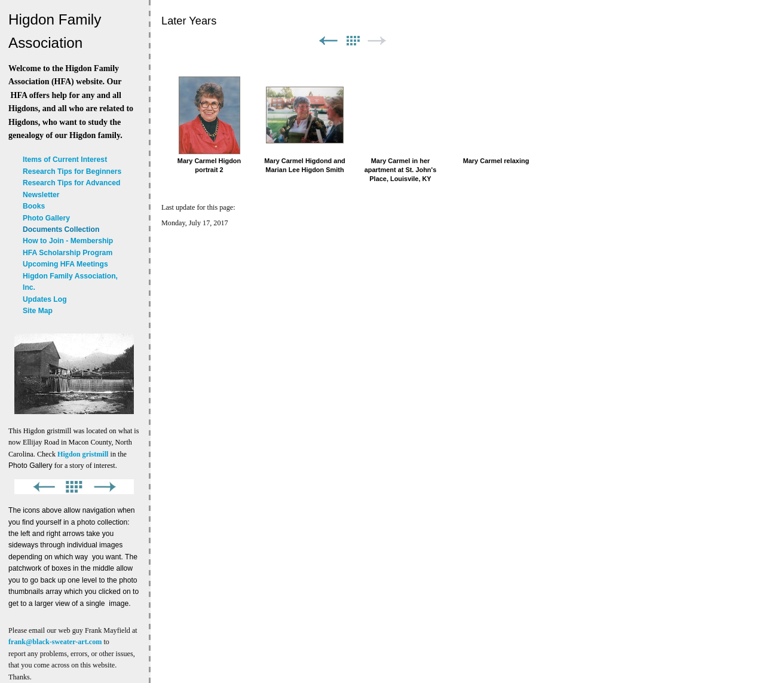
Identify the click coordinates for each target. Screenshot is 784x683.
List (353, 41)
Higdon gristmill (83, 454)
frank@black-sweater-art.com (55, 642)
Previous (328, 41)
